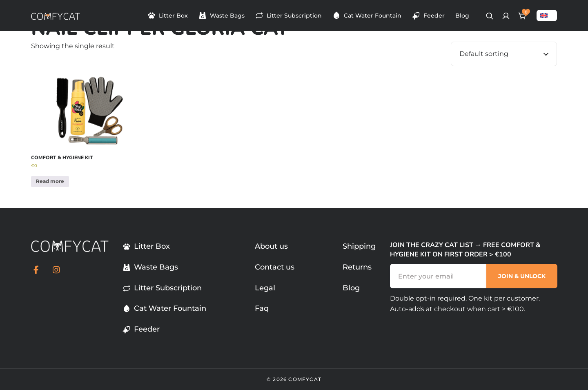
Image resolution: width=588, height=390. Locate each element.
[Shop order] (504, 54)
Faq (262, 308)
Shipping (359, 246)
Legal (265, 288)
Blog (462, 16)
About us (271, 246)
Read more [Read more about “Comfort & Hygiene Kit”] (50, 181)
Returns (357, 267)
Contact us (275, 267)
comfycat (305, 379)
